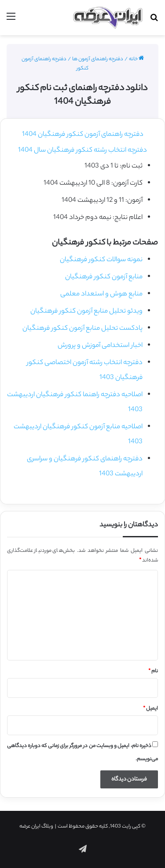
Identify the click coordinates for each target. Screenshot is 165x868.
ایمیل (150, 709)
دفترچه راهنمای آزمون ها (98, 59)
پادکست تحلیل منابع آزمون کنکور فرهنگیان (82, 329)
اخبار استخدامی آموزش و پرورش (100, 346)
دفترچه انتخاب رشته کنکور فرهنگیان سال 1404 (82, 151)
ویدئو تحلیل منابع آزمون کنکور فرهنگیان (86, 312)
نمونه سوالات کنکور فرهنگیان (101, 260)
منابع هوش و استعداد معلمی (101, 294)
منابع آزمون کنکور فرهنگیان (104, 277)
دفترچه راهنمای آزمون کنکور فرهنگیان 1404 (83, 135)
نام (153, 671)
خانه (136, 59)
